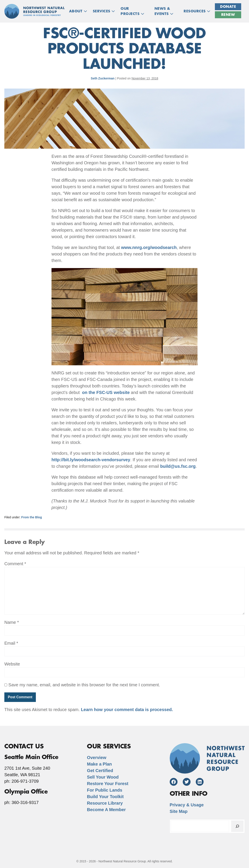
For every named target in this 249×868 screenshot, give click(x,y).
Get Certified (100, 771)
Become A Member (106, 810)
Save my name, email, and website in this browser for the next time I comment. (84, 685)
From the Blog (32, 517)
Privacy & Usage (187, 805)
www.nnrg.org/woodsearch (149, 247)
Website (12, 664)
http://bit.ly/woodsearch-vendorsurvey (91, 460)
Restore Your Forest (108, 784)
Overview (97, 758)
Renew (228, 15)
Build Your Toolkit (105, 797)
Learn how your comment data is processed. (127, 710)
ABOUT (78, 11)
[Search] (237, 826)
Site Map (179, 811)
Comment (15, 564)
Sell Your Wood (103, 777)
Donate (228, 7)
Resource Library (105, 803)
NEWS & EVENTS (164, 11)
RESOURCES (197, 11)
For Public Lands (105, 790)
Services (104, 11)
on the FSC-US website (106, 392)
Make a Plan (99, 764)
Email (11, 643)
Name (12, 622)
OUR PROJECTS (132, 11)
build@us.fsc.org (178, 466)
